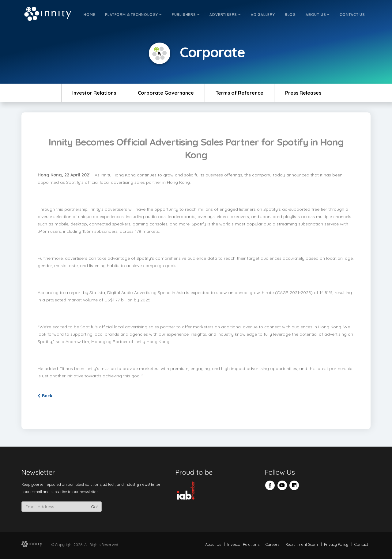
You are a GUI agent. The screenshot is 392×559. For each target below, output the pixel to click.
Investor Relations (94, 93)
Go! (94, 507)
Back (45, 396)
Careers (272, 544)
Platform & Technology (133, 15)
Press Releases (303, 93)
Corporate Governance (166, 93)
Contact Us (352, 15)
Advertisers (225, 15)
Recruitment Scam (302, 544)
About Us (318, 15)
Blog (290, 15)
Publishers (186, 15)
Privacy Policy (336, 544)
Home (89, 15)
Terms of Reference (239, 93)
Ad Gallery (263, 15)
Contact (361, 544)
